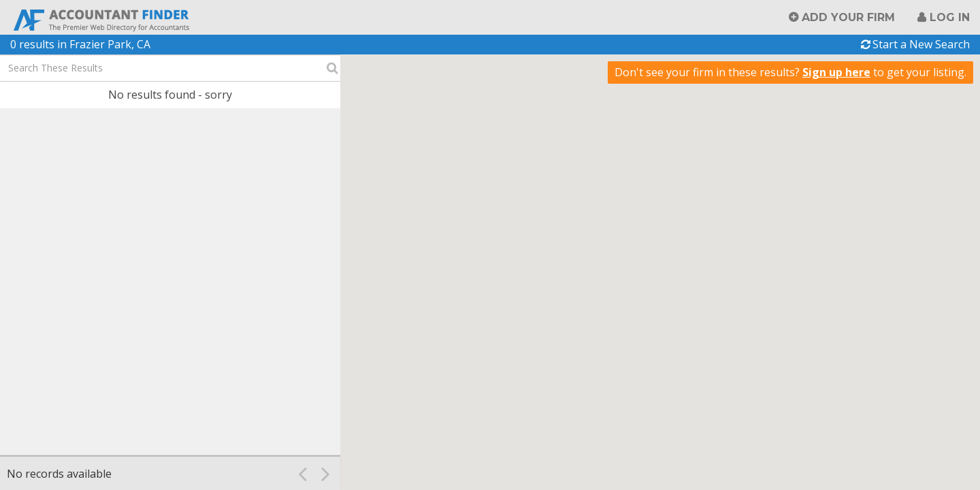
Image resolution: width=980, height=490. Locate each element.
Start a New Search (921, 44)
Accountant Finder (102, 19)
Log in (950, 17)
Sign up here (836, 72)
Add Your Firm (848, 17)
